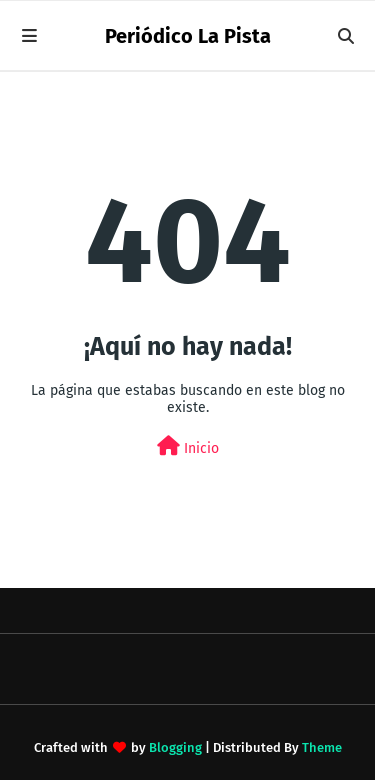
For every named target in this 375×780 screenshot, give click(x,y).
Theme (322, 747)
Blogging (175, 747)
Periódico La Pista (188, 36)
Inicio (188, 446)
